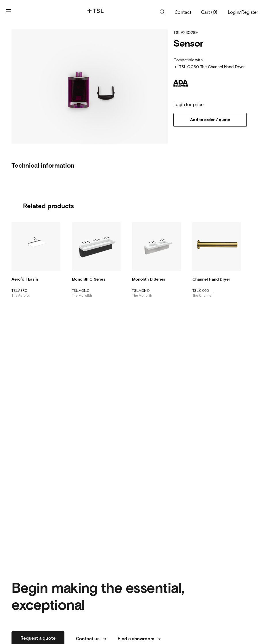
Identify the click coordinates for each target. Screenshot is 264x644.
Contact (183, 13)
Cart (209, 12)
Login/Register (243, 12)
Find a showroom (139, 639)
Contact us (91, 639)
